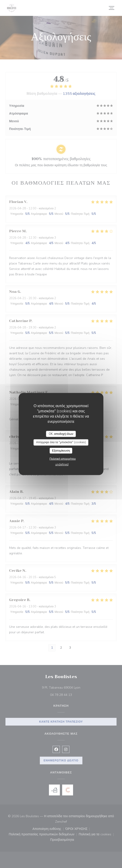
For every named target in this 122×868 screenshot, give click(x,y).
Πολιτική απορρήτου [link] (62, 459)
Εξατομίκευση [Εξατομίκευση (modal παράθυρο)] (61, 450)
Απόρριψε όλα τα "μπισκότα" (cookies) (61, 442)
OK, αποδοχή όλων (61, 434)
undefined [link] (62, 465)
